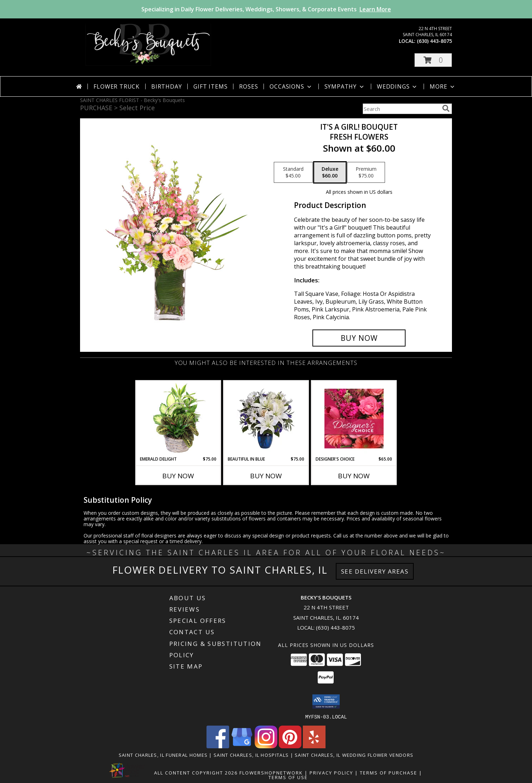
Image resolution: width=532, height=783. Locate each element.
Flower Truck (117, 86)
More (443, 86)
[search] (446, 108)
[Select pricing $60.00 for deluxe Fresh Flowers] (330, 173)
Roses (248, 86)
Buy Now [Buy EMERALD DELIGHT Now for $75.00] (178, 476)
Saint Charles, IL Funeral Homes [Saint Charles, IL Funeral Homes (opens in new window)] (163, 755)
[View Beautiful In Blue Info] (266, 418)
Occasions (291, 86)
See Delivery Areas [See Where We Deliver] (375, 571)
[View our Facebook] (218, 746)
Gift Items (210, 86)
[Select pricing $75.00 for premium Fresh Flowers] (366, 173)
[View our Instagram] (266, 746)
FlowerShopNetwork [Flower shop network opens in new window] (271, 772)
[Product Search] (401, 109)
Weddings (397, 86)
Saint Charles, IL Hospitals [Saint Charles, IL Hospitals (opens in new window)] (251, 755)
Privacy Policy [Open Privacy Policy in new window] (331, 772)
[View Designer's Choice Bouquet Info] (354, 418)
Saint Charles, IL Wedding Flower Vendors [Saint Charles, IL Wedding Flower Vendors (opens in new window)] (354, 755)
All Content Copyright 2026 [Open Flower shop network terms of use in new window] (196, 772)
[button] (433, 60)
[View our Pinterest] (290, 746)
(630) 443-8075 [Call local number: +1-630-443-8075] (434, 41)
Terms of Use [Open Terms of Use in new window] (288, 777)
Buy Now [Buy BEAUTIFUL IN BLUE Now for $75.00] (266, 476)
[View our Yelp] (314, 746)
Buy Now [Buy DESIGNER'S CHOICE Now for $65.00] (354, 476)
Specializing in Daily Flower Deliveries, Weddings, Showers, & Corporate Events (266, 9)
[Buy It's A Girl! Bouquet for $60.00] (359, 338)
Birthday (166, 86)
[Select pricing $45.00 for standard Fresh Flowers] (293, 173)
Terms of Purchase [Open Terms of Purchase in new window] (389, 772)
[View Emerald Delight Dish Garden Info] (178, 418)
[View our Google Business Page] (242, 746)
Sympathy (345, 86)
